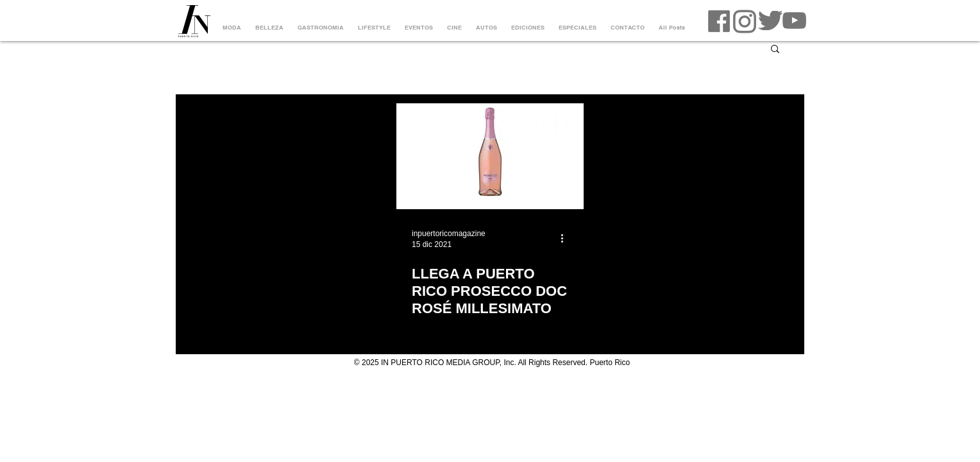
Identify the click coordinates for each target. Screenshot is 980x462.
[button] (775, 50)
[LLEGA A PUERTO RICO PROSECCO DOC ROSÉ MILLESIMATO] (490, 156)
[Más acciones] (566, 238)
